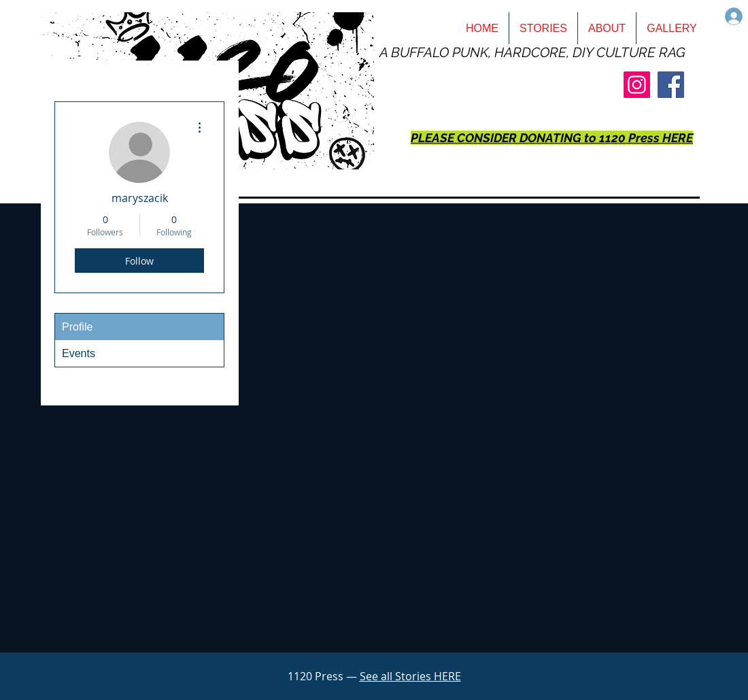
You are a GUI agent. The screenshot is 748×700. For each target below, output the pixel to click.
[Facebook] (671, 85)
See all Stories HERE (410, 676)
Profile (77, 327)
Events (79, 353)
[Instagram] (637, 85)
